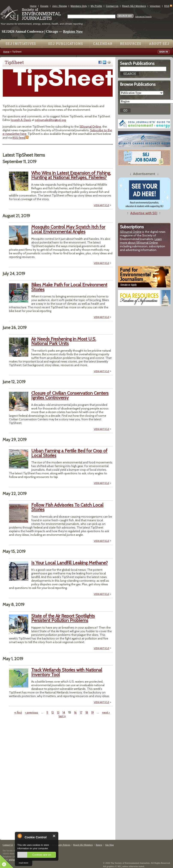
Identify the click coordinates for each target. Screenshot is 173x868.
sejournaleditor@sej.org (50, 120)
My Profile (96, 6)
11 (47, 712)
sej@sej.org (14, 860)
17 (81, 712)
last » (62, 716)
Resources (131, 44)
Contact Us (112, 6)
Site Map (109, 845)
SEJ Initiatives (21, 44)
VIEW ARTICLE (101, 205)
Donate (44, 6)
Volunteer (155, 6)
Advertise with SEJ (144, 213)
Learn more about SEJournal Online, (141, 241)
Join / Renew (60, 6)
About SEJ (159, 44)
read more (24, 863)
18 (87, 712)
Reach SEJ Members (134, 6)
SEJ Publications (66, 44)
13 (58, 712)
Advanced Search (143, 16)
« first (18, 712)
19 (92, 712)
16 (75, 712)
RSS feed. (19, 138)
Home (33, 6)
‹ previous (32, 712)
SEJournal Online (90, 127)
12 (53, 712)
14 (64, 712)
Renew (99, 845)
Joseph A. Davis (21, 120)
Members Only (79, 6)
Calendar (103, 44)
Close (54, 836)
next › (106, 712)
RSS (167, 6)
